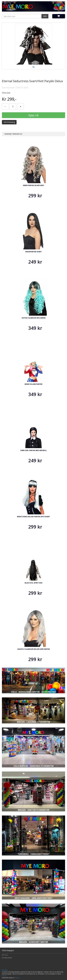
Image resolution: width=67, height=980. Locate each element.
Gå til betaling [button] (9, 122)
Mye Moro (5, 970)
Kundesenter (7, 958)
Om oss (5, 955)
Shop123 (17, 978)
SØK (45, 16)
